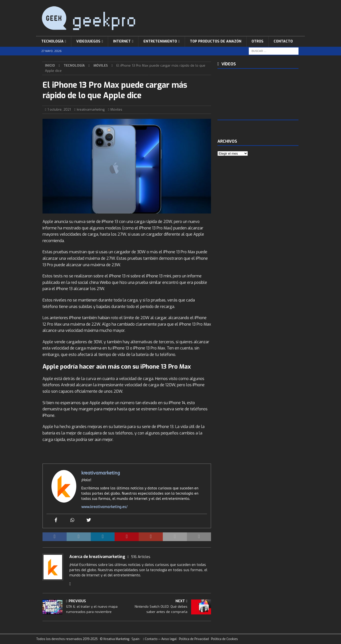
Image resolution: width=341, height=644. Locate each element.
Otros (257, 41)
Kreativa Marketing (116, 639)
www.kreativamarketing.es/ (104, 507)
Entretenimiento (160, 41)
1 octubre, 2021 (59, 109)
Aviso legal (169, 639)
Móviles (116, 109)
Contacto (283, 41)
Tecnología (52, 41)
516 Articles (141, 557)
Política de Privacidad (194, 639)
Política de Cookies (224, 639)
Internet (122, 41)
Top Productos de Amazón (216, 41)
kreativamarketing (91, 109)
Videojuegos (88, 41)
